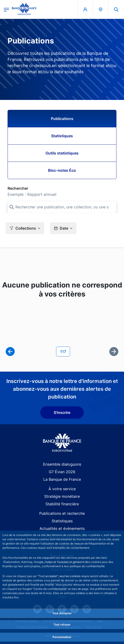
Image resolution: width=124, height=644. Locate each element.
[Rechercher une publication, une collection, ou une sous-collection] (62, 207)
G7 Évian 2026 (62, 472)
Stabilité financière (62, 504)
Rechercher (18, 188)
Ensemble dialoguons (62, 464)
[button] (25, 228)
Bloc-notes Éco (62, 170)
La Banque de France (62, 479)
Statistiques (62, 136)
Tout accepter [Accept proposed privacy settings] (62, 613)
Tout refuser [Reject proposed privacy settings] (62, 625)
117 (65, 351)
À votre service (62, 489)
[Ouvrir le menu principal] (6, 9)
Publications (62, 119)
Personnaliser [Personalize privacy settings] (62, 637)
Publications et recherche (62, 513)
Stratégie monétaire (62, 496)
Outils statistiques (62, 153)
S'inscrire (62, 412)
